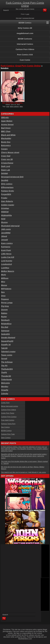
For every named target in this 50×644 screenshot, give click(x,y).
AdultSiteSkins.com (25, 639)
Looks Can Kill (8, 257)
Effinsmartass (7, 187)
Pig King (5, 306)
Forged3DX (6, 194)
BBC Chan (6, 131)
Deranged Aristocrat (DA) (12, 177)
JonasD (5, 240)
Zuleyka (5, 394)
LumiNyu (5, 268)
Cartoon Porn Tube (8, 434)
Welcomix (6, 383)
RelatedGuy (6, 324)
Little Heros (6, 254)
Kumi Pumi (6, 250)
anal (8, 106)
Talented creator (8, 352)
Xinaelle (5, 390)
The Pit (4, 366)
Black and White (8, 135)
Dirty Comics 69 (25, 28)
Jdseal (4, 236)
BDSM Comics (25, 23)
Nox (3, 292)
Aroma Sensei (7, 125)
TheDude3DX (7, 369)
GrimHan (5, 208)
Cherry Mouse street (10, 153)
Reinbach (5, 320)
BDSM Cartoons (25, 39)
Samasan (5, 331)
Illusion (4, 222)
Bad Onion (6, 128)
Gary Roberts (7, 201)
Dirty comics (7, 184)
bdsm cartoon (14, 106)
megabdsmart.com (25, 33)
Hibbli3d (5, 212)
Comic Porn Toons (8, 413)
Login (28, 14)
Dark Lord (6, 166)
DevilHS (5, 180)
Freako (4, 198)
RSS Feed (19, 18)
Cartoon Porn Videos (25, 49)
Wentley (5, 387)
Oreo (3, 296)
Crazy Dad (6, 156)
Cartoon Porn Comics (9, 417)
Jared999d (6, 233)
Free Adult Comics (8, 420)
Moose (4, 285)
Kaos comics (7, 243)
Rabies (4, 313)
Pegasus (5, 299)
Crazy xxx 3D (7, 159)
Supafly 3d (6, 345)
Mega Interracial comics (10, 406)
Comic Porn (5, 403)
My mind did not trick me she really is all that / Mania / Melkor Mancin (23, 468)
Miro (3, 282)
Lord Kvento (7, 261)
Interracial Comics (25, 44)
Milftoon (5, 278)
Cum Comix (25, 60)
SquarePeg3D (7, 341)
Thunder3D (6, 376)
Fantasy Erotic (8, 191)
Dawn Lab (6, 170)
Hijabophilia (6, 215)
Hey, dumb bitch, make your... (13, 103)
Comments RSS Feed (28, 18)
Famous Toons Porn (8, 424)
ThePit (4, 373)
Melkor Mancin (8, 271)
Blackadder (6, 138)
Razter (4, 317)
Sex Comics (5, 427)
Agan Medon (7, 121)
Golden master (8, 205)
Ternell (4, 359)
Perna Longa (7, 303)
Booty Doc (6, 142)
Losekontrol (7, 264)
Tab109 (4, 348)
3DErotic (5, 118)
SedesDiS (6, 334)
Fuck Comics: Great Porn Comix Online (25, 4)
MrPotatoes (6, 289)
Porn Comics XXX (25, 55)
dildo (21, 106)
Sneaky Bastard (8, 338)
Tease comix (7, 355)
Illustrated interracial (10, 226)
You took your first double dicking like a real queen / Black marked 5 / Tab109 (25, 462)
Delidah (5, 173)
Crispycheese (7, 163)
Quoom (4, 310)
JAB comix (6, 229)
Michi (4, 275)
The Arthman (7, 362)
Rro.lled (5, 327)
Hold (3, 219)
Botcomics (6, 146)
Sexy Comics (6, 438)
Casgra (4, 149)
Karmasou (6, 247)
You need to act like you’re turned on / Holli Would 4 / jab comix (24, 472)
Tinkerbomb (7, 380)
